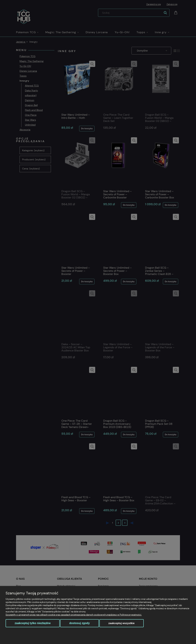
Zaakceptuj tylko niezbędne (33, 623)
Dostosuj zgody (79, 623)
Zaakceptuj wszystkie (122, 623)
